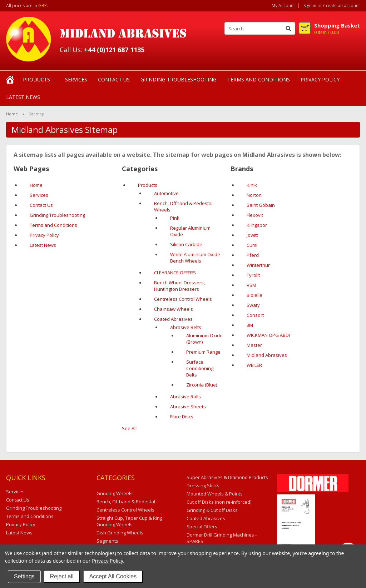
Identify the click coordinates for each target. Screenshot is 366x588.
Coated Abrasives (206, 518)
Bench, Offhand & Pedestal (126, 502)
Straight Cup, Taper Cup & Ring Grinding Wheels (129, 521)
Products (36, 79)
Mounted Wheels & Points (215, 494)
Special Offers (202, 527)
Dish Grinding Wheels (120, 533)
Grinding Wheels (115, 493)
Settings (24, 576)
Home (12, 114)
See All (129, 428)
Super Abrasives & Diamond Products (227, 477)
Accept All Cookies (113, 576)
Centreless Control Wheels (125, 510)
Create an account (342, 6)
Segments (107, 541)
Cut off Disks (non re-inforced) (219, 502)
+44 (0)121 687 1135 (114, 50)
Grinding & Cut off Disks (212, 510)
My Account (283, 6)
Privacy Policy (107, 561)
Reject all (62, 576)
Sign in (310, 6)
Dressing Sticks (203, 485)
